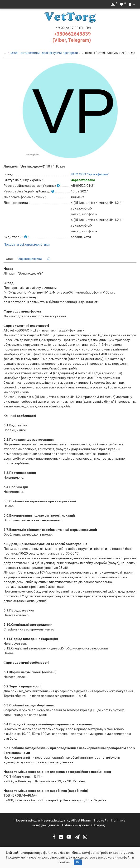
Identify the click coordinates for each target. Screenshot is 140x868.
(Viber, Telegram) (72, 40)
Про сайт (101, 820)
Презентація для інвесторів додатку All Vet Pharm (53, 820)
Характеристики (30, 259)
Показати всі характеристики (27, 245)
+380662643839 (72, 34)
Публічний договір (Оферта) (84, 825)
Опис (10, 259)
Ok (78, 862)
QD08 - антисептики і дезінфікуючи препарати (44, 53)
